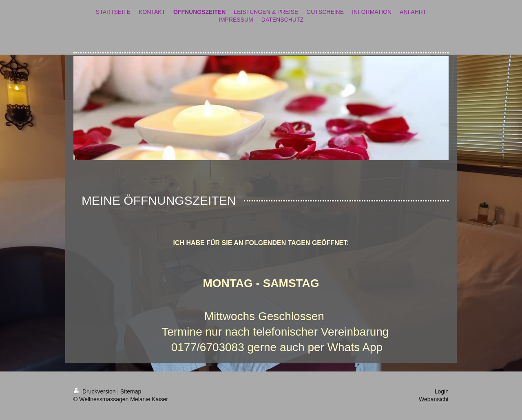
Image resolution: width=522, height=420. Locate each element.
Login (442, 391)
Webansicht (434, 399)
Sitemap (131, 391)
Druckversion (95, 391)
